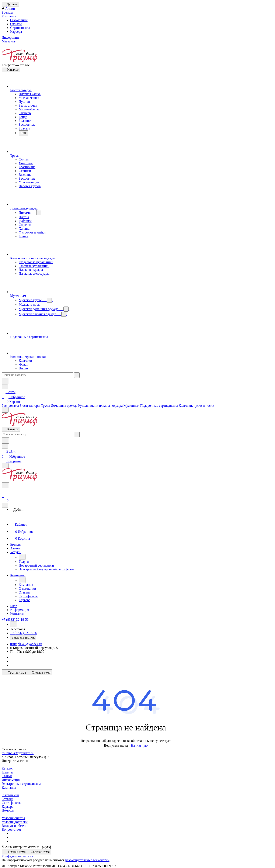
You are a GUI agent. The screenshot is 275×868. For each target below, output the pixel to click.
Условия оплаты (13, 818)
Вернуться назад (116, 745)
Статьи (7, 776)
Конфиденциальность (17, 856)
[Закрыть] (5, 505)
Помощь (8, 810)
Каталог (7, 768)
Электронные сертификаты (21, 784)
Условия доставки (15, 822)
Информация (11, 780)
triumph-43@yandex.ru (26, 644)
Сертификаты (20, 28)
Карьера (16, 32)
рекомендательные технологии (87, 860)
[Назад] (22, 557)
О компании (19, 20)
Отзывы (16, 24)
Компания (9, 787)
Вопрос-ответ (11, 829)
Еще (23, 133)
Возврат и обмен (14, 826)
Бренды (7, 772)
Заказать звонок (23, 637)
